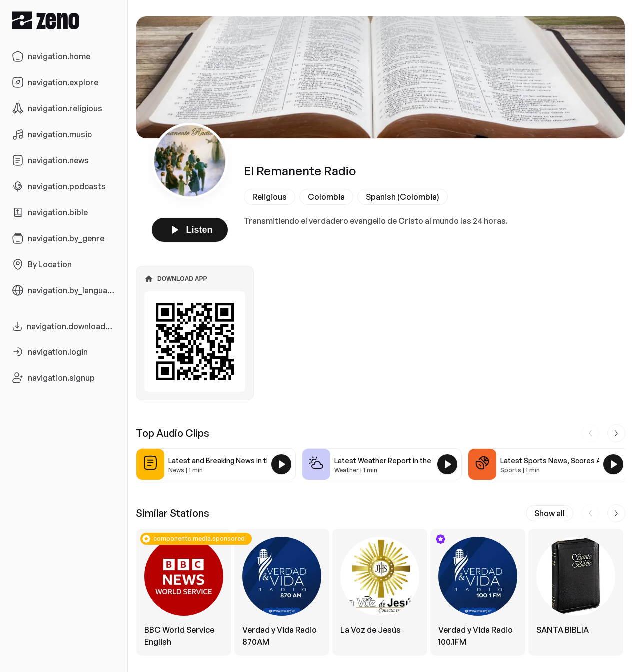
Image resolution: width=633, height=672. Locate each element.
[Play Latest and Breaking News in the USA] (281, 464)
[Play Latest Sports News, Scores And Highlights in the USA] (613, 464)
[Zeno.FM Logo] (64, 20)
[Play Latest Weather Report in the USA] (447, 464)
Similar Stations (173, 513)
